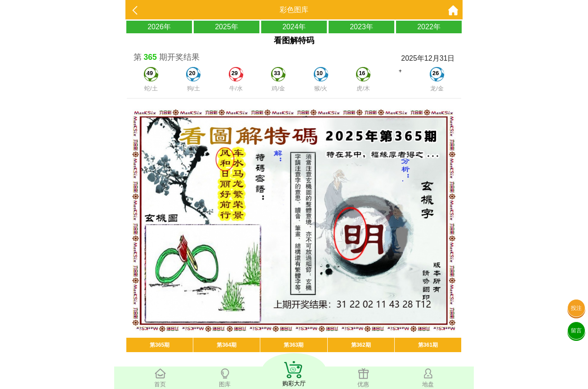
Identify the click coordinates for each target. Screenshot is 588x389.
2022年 (429, 27)
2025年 (227, 27)
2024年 (294, 27)
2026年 (159, 27)
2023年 (361, 27)
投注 (576, 308)
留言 (576, 331)
